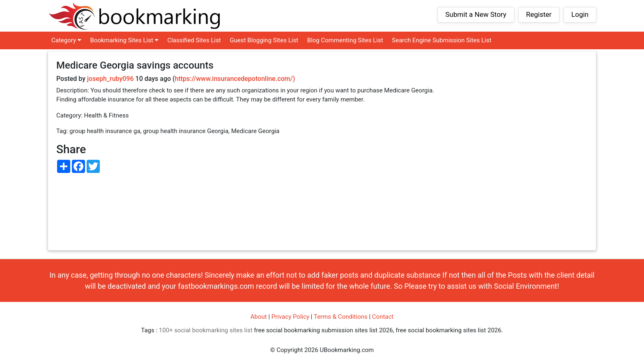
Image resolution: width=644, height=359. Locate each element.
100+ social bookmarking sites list (206, 330)
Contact (383, 317)
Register (539, 14)
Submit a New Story (476, 14)
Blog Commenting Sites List (345, 40)
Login (580, 14)
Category (66, 40)
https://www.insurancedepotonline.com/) (235, 79)
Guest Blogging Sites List (264, 40)
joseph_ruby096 (110, 79)
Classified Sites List (194, 40)
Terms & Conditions (341, 317)
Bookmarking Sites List (124, 40)
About (259, 317)
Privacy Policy (290, 317)
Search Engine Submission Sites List (442, 40)
